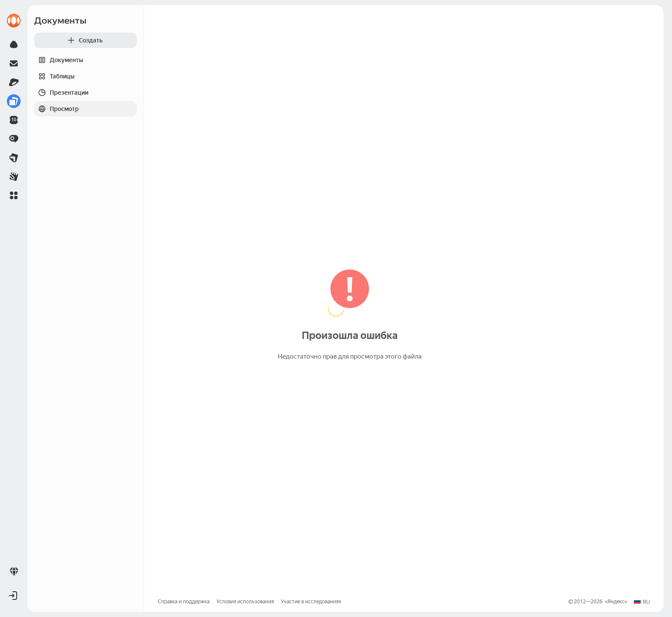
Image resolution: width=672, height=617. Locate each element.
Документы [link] (60, 21)
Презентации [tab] (61, 93)
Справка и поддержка (184, 602)
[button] (14, 195)
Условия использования (245, 602)
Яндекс (616, 602)
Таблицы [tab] (54, 76)
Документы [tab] (59, 60)
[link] (14, 21)
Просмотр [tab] (57, 109)
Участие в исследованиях (311, 602)
